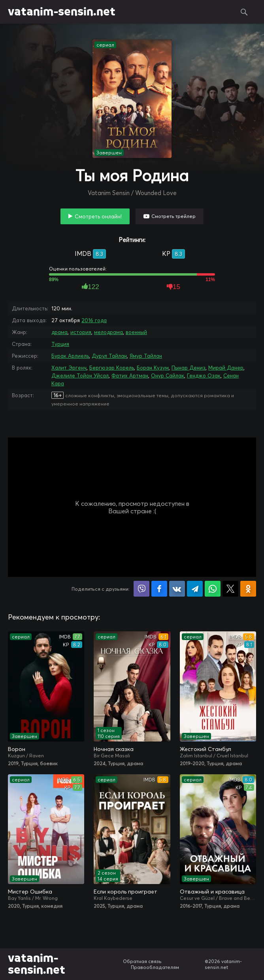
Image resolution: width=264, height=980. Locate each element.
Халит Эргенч (69, 368)
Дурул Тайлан (109, 356)
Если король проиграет (125, 892)
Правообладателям (155, 967)
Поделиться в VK (177, 589)
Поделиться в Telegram (195, 589)
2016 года (94, 320)
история (81, 332)
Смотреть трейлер (173, 216)
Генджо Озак (204, 375)
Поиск (244, 12)
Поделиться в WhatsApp (213, 589)
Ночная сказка (114, 749)
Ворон (17, 749)
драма (59, 332)
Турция (60, 344)
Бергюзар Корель (112, 368)
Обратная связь (142, 961)
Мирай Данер (226, 368)
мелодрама (108, 332)
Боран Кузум (153, 368)
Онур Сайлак (168, 375)
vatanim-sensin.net (62, 12)
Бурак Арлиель (70, 356)
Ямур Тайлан (146, 356)
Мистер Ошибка (30, 892)
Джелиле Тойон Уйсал (80, 375)
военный (136, 332)
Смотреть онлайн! (98, 216)
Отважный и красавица (212, 892)
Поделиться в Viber (141, 589)
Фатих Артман (130, 375)
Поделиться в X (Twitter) (230, 589)
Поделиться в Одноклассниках (248, 589)
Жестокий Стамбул (206, 749)
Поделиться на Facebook (159, 589)
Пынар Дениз (189, 368)
